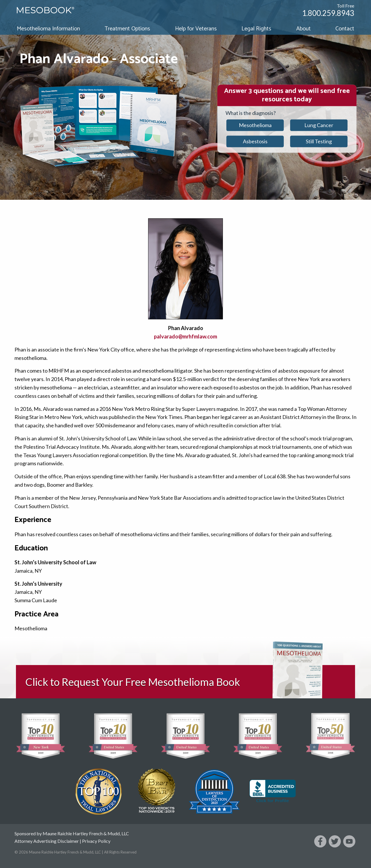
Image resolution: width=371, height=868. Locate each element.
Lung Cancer (319, 125)
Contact (345, 29)
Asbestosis (255, 141)
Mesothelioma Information (48, 29)
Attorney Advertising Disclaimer (47, 841)
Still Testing (319, 141)
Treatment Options (127, 29)
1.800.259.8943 (328, 13)
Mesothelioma (255, 125)
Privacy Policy (96, 841)
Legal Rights (256, 29)
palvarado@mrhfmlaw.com (185, 336)
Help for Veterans (196, 29)
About (303, 29)
